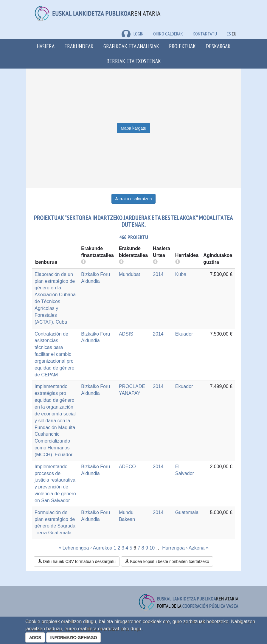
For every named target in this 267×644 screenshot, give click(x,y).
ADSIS (126, 334)
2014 (158, 274)
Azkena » (199, 548)
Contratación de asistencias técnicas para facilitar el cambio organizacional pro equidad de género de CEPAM (54, 354)
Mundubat (129, 274)
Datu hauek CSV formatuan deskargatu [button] (77, 561)
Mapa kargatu (133, 128)
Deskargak (218, 46)
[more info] (155, 262)
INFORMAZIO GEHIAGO (73, 637)
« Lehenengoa (74, 548)
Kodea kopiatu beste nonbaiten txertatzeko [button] (167, 561)
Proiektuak (182, 46)
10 (152, 548)
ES (229, 34)
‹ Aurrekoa (101, 548)
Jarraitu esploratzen (134, 199)
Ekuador (184, 334)
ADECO (127, 467)
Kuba (181, 274)
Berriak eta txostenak (134, 61)
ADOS (35, 637)
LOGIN (132, 34)
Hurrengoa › (175, 548)
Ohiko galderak (168, 34)
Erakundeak (79, 46)
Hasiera (46, 46)
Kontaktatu (205, 34)
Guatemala (187, 512)
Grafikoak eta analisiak (131, 46)
